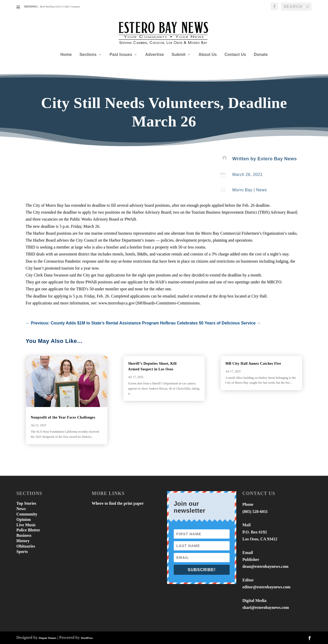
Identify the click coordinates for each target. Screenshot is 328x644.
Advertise (155, 55)
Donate (261, 55)
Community (27, 514)
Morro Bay (242, 190)
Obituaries (26, 546)
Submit (179, 55)
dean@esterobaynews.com (265, 566)
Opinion (24, 519)
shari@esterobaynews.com (266, 607)
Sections (88, 55)
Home (66, 55)
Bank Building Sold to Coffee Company (60, 7)
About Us (208, 55)
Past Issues (121, 55)
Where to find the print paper (118, 503)
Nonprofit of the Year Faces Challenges (64, 417)
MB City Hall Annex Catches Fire (253, 364)
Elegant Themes (47, 638)
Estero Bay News (277, 159)
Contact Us (235, 55)
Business (24, 535)
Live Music (26, 525)
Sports (22, 552)
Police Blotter (28, 530)
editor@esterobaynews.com (266, 587)
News (261, 190)
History (23, 541)
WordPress (87, 638)
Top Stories (26, 503)
